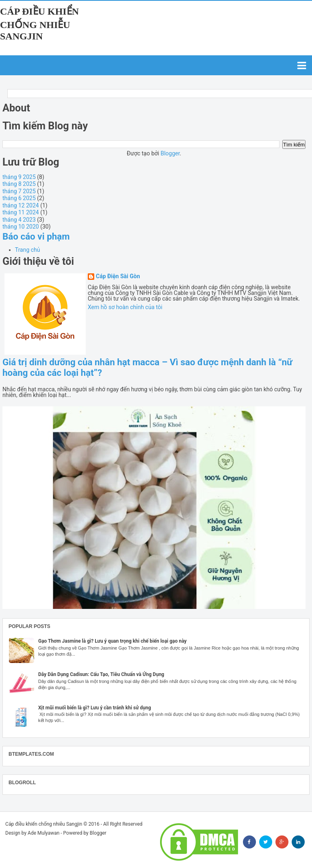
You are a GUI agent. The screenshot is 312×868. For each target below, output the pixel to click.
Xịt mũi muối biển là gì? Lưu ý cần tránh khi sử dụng (95, 708)
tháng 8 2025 (19, 184)
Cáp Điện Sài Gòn (118, 276)
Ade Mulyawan (43, 833)
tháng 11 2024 (21, 212)
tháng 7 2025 (19, 191)
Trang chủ (28, 250)
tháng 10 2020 (21, 227)
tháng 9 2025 (19, 177)
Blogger (170, 153)
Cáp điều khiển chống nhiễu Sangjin (39, 24)
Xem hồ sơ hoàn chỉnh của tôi (125, 307)
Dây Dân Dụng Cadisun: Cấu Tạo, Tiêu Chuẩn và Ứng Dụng (101, 674)
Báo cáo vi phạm (36, 236)
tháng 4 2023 (19, 220)
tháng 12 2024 (21, 205)
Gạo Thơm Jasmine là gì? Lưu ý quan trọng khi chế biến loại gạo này (112, 641)
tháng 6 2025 (19, 198)
